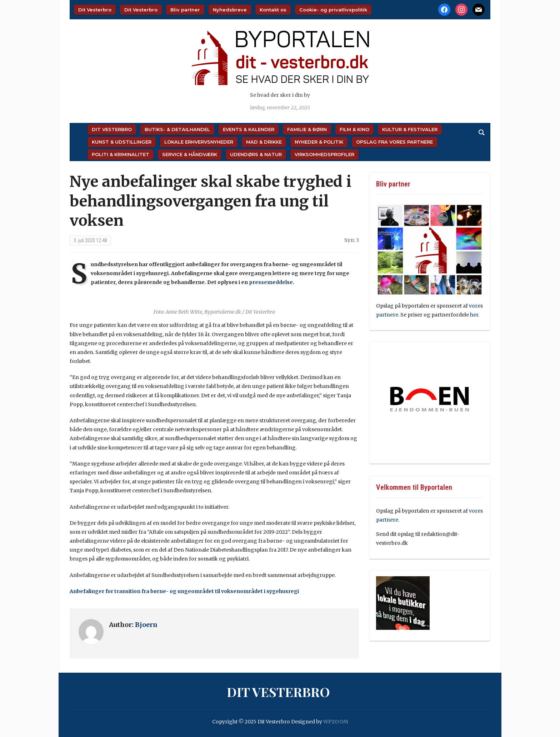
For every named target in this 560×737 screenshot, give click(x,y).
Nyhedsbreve (230, 10)
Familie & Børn (307, 129)
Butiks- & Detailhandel (177, 129)
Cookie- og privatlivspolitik (333, 10)
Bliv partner (185, 10)
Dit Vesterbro (95, 10)
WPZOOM (336, 722)
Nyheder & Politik (319, 142)
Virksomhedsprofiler (324, 154)
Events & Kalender (249, 129)
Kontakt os (273, 10)
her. (475, 315)
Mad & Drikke (264, 142)
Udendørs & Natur (256, 154)
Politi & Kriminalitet (121, 154)
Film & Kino (354, 129)
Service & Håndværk (190, 154)
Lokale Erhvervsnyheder (199, 142)
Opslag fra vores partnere (394, 142)
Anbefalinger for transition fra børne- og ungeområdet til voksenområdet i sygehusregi (184, 591)
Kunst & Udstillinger (122, 142)
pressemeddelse (271, 282)
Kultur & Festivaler (410, 129)
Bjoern (146, 625)
